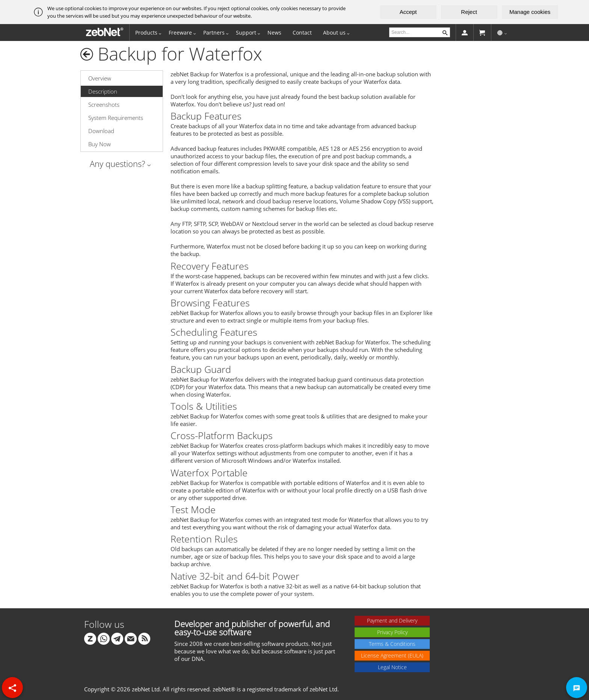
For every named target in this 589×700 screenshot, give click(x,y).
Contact (302, 33)
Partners (214, 33)
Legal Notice (392, 667)
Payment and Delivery (392, 620)
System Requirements (116, 118)
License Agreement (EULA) (392, 655)
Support (246, 33)
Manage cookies (530, 12)
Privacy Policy (392, 632)
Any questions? (117, 164)
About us (334, 33)
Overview (100, 78)
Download (101, 131)
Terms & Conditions (392, 644)
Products (146, 33)
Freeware (180, 33)
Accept (408, 12)
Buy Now (100, 144)
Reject (469, 12)
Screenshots (104, 105)
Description (103, 91)
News (274, 33)
